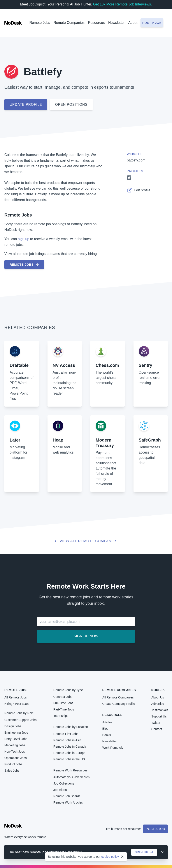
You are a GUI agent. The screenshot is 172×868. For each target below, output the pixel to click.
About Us (158, 697)
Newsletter (117, 23)
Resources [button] (96, 23)
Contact (156, 729)
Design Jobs (13, 726)
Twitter (156, 723)
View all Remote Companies (86, 541)
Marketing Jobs (15, 745)
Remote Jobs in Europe (69, 753)
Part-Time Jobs (64, 709)
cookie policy (110, 857)
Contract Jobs (63, 697)
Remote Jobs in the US (69, 759)
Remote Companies (69, 23)
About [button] (133, 23)
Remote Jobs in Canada (70, 747)
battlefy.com (136, 160)
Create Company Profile (119, 704)
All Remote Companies (118, 697)
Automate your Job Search (72, 777)
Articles (107, 722)
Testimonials (160, 710)
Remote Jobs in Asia (67, 740)
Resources (112, 715)
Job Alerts (60, 790)
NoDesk (158, 690)
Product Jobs (13, 764)
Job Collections (64, 783)
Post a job (152, 23)
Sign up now (86, 636)
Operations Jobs (16, 758)
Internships (61, 716)
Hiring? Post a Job (17, 704)
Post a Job (155, 829)
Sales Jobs (12, 771)
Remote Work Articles (68, 802)
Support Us (159, 716)
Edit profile (139, 190)
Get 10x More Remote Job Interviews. (122, 4)
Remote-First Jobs (66, 734)
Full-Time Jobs (63, 703)
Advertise (158, 704)
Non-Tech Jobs (15, 752)
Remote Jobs (40, 23)
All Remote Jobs (16, 697)
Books (107, 735)
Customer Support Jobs (20, 720)
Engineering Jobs (16, 733)
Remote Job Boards (67, 796)
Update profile (26, 105)
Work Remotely (113, 748)
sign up (24, 239)
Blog (105, 729)
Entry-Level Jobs (16, 739)
